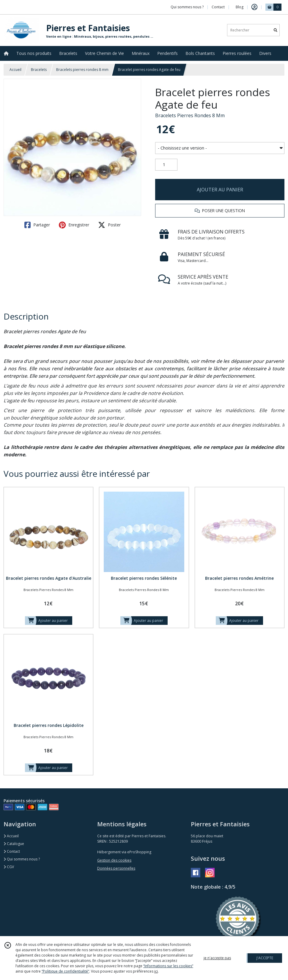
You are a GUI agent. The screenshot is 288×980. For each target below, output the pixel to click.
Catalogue (14, 844)
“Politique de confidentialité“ (65, 971)
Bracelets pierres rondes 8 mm (82, 70)
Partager (37, 225)
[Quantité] (166, 165)
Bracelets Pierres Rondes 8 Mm (190, 115)
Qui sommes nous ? (22, 859)
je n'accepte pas (217, 958)
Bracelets (39, 70)
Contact (218, 7)
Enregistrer (74, 225)
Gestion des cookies (114, 860)
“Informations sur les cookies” (168, 966)
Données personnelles (116, 868)
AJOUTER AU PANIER (220, 190)
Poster (109, 225)
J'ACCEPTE (265, 958)
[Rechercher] (276, 30)
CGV (9, 867)
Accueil (15, 70)
